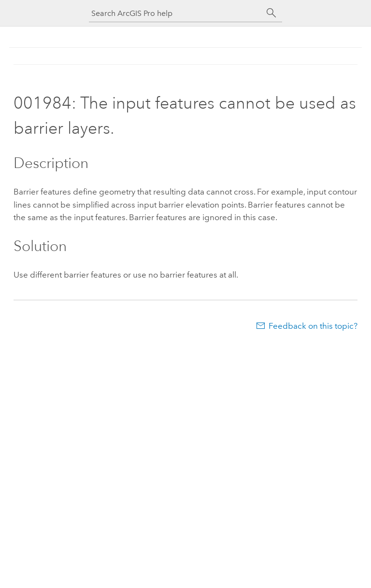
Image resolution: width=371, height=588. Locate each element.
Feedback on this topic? (313, 326)
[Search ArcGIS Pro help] (176, 13)
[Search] (271, 13)
